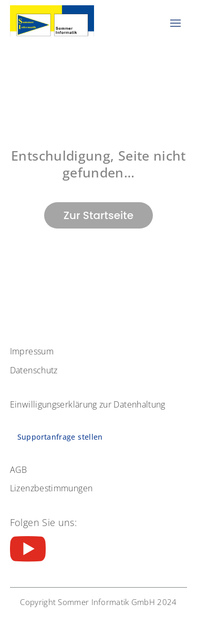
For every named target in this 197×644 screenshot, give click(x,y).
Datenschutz (34, 370)
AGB (19, 470)
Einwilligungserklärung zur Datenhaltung (88, 404)
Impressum (32, 351)
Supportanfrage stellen (60, 437)
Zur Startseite (98, 215)
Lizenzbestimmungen (51, 488)
